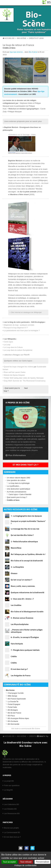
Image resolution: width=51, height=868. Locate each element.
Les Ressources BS (12, 813)
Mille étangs (12, 696)
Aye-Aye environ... (17, 52)
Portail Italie (12, 707)
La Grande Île (13, 702)
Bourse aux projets (11, 828)
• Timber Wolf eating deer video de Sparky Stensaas (23, 378)
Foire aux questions (12, 785)
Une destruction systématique (18, 489)
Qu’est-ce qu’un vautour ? (21, 580)
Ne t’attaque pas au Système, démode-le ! (28, 554)
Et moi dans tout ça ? (26, 465)
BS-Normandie (14, 724)
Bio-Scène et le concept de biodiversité (27, 561)
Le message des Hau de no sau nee (25, 529)
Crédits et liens (36, 38)
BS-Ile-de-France (14, 713)
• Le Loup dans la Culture (13, 347)
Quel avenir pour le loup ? (17, 497)
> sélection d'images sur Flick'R (16, 355)
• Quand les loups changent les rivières (18, 367)
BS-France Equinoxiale (17, 699)
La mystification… (14, 486)
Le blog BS (8, 790)
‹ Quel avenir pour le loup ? (12, 389)
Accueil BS (10, 38)
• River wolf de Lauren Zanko (14, 372)
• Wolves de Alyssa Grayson (14, 375)
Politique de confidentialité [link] (26, 865)
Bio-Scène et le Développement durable (27, 611)
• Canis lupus (8, 342)
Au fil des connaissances (17, 492)
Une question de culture (16, 480)
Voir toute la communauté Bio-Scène (26, 729)
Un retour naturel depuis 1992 (18, 478)
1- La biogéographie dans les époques (26, 516)
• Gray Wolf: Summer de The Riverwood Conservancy (24, 381)
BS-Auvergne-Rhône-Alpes (18, 718)
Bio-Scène (34, 19)
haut (25, 388)
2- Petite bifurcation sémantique (24, 541)
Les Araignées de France (21, 675)
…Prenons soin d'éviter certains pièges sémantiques (27, 631)
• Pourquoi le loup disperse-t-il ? (15, 328)
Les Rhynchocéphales (20, 624)
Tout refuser (26, 862)
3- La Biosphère (17, 567)
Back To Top (44, 736)
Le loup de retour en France (18, 45)
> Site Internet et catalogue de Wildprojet (26, 312)
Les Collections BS (11, 804)
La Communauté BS (12, 832)
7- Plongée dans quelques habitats (25, 650)
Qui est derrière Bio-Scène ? (22, 535)
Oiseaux (14, 573)
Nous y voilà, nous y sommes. (23, 586)
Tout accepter (9, 862)
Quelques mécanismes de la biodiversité (27, 592)
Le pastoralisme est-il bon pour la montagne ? (22, 330)
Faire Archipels (17, 644)
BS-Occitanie (13, 721)
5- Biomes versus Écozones (22, 618)
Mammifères (16, 548)
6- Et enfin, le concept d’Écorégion (25, 637)
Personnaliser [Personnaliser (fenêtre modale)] (43, 862)
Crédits (14, 656)
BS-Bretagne (13, 710)
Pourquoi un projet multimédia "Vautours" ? (28, 522)
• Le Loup (6, 345)
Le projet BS (9, 781)
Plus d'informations (17, 455)
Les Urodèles (16, 605)
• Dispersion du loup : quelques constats (18, 325)
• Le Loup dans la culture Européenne (18, 350)
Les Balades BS (10, 809)
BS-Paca (11, 716)
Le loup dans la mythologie (19, 483)
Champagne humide (16, 693)
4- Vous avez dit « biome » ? (22, 599)
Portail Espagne (14, 704)
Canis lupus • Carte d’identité (20, 494)
